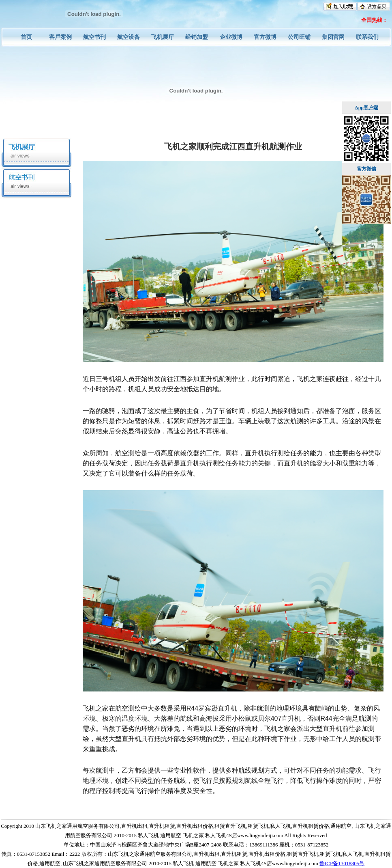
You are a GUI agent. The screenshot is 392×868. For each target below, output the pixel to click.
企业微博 (231, 37)
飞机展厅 (163, 37)
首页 (26, 37)
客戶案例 (60, 37)
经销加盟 (197, 37)
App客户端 (366, 108)
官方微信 (366, 169)
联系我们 (367, 37)
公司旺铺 (299, 37)
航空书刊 (94, 37)
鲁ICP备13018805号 (342, 863)
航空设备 (129, 37)
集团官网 (333, 37)
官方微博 (265, 37)
